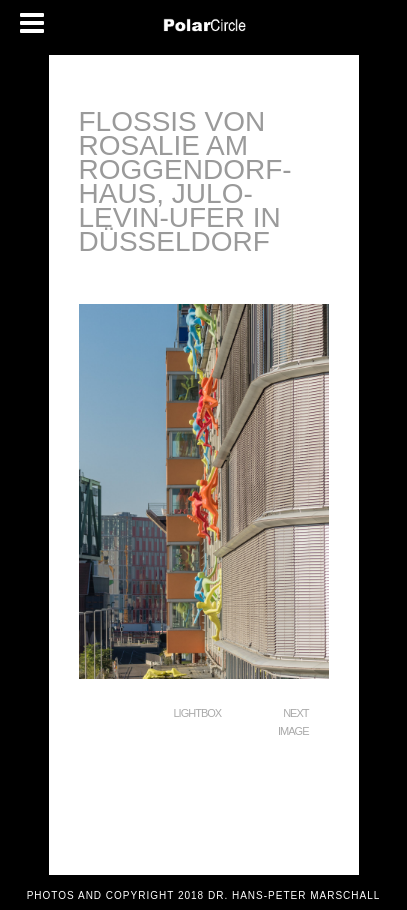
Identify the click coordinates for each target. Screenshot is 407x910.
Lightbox (198, 713)
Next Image (293, 722)
